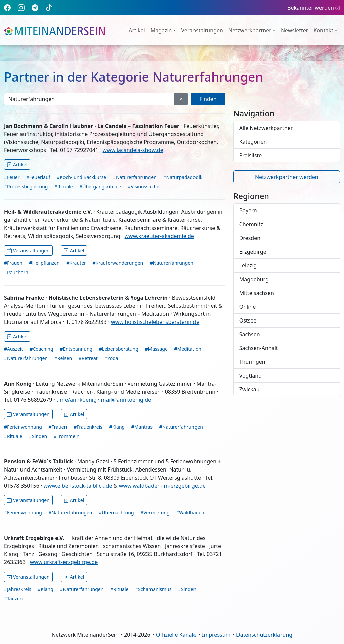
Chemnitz (251, 224)
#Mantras (142, 427)
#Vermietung (155, 513)
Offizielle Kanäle (176, 635)
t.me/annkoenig (77, 400)
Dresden (250, 238)
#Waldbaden (190, 513)
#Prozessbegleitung (26, 186)
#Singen (38, 436)
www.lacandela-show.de (133, 150)
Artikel (137, 30)
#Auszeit (14, 349)
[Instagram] (21, 8)
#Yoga (111, 358)
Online (248, 307)
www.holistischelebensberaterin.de (155, 322)
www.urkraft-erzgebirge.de (64, 562)
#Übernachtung (116, 513)
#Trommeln (67, 436)
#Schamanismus (153, 589)
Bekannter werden (314, 8)
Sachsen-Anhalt (259, 348)
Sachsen (250, 334)
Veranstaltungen (202, 30)
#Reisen (63, 358)
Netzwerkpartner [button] (250, 30)
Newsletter (294, 30)
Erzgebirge (253, 252)
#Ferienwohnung (23, 427)
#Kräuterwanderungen (118, 263)
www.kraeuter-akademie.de (159, 236)
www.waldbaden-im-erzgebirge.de (162, 486)
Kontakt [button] (323, 30)
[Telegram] (35, 8)
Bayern (248, 210)
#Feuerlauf (38, 177)
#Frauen (13, 263)
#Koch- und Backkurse (81, 177)
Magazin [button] (161, 30)
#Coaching (41, 349)
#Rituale (63, 186)
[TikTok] (49, 8)
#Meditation (188, 349)
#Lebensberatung (119, 349)
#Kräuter (76, 263)
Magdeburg (254, 279)
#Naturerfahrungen (135, 177)
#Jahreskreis (18, 589)
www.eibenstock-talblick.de (78, 486)
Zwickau (249, 389)
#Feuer (12, 177)
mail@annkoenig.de (126, 400)
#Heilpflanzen (45, 263)
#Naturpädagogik (183, 177)
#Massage (156, 349)
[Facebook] (7, 8)
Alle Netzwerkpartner (266, 128)
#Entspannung (76, 349)
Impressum (216, 635)
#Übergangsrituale (100, 186)
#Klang (117, 427)
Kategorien (253, 142)
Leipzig (248, 265)
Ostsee (248, 320)
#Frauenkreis (88, 427)
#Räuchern (16, 272)
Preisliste (251, 155)
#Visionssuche (143, 186)
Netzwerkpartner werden (287, 177)
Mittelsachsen (257, 293)
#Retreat (88, 358)
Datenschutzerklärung (264, 635)
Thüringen (252, 362)
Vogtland (250, 376)
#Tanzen (13, 599)
